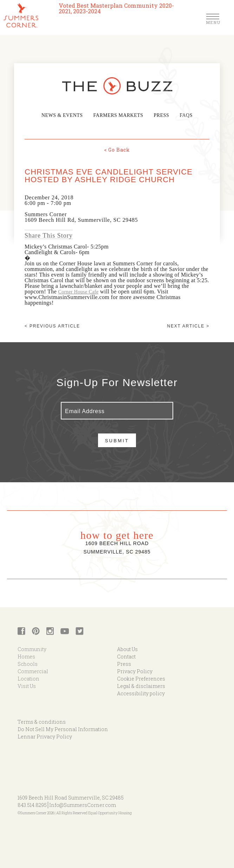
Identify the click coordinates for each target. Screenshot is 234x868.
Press (160, 115)
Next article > (188, 326)
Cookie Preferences (141, 678)
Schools (28, 664)
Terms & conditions (42, 721)
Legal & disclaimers (141, 686)
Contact (126, 656)
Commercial (33, 671)
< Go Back (117, 149)
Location (28, 678)
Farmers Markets (118, 115)
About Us (127, 649)
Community (32, 649)
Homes (26, 656)
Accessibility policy (141, 693)
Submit (117, 440)
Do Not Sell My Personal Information (63, 729)
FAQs (184, 115)
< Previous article (52, 326)
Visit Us (27, 686)
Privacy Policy (135, 671)
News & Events (64, 115)
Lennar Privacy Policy (45, 736)
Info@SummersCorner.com (83, 805)
